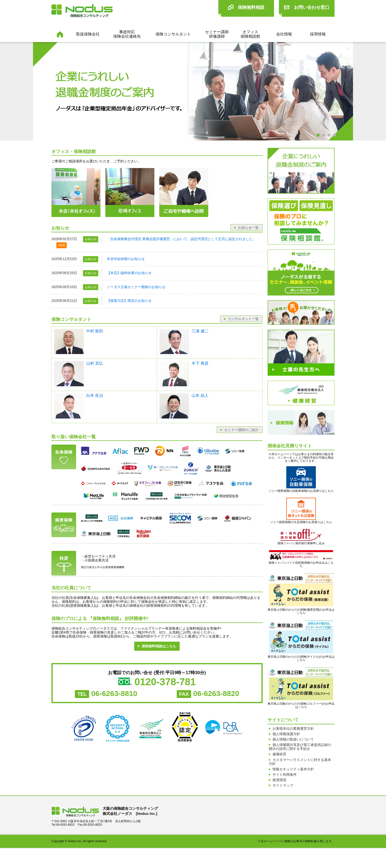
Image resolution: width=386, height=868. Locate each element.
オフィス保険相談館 (250, 34)
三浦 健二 (200, 331)
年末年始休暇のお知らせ (126, 259)
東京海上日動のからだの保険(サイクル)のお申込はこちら (301, 641)
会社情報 (284, 34)
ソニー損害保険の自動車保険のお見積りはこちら (301, 479)
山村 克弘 (95, 363)
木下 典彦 (200, 363)
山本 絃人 (200, 395)
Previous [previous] (15, 92)
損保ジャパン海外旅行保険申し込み (301, 543)
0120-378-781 (165, 682)
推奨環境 (279, 797)
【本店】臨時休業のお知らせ (129, 273)
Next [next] (371, 92)
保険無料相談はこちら (159, 646)
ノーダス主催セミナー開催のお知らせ (136, 287)
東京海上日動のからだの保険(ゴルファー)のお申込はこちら (301, 688)
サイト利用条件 (285, 789)
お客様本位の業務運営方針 (293, 729)
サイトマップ (283, 804)
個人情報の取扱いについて (293, 744)
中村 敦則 (95, 331)
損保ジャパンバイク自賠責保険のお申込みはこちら (301, 559)
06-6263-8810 (114, 693)
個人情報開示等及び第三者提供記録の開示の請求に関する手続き (300, 754)
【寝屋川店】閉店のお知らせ (129, 301)
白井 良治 (95, 395)
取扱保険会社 (88, 34)
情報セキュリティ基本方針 (293, 782)
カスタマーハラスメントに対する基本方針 (300, 773)
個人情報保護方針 (286, 737)
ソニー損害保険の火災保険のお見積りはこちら (301, 511)
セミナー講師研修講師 (217, 34)
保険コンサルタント (173, 34)
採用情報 (318, 34)
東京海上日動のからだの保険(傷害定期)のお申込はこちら (301, 594)
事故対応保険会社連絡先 (127, 34)
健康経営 (279, 763)
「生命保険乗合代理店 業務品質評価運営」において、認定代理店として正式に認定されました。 (181, 239)
